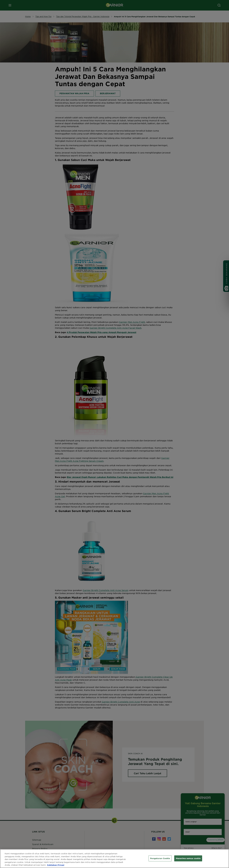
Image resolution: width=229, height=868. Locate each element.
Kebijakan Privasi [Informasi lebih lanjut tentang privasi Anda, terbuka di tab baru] (56, 865)
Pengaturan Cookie (160, 858)
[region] (114, 859)
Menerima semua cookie (188, 858)
